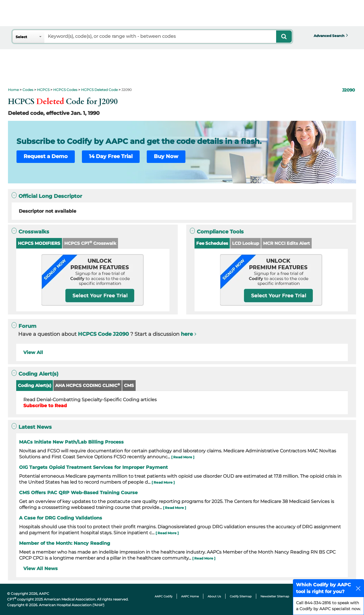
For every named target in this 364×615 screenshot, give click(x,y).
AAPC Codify (164, 596)
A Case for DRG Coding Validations (61, 518)
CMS (129, 385)
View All (33, 352)
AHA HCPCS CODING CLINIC (88, 385)
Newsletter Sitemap (275, 596)
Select (21, 37)
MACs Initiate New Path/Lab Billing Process (71, 442)
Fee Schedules (212, 243)
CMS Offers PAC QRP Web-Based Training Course (78, 493)
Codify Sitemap (241, 596)
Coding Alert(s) (35, 385)
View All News (41, 569)
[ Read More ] (183, 457)
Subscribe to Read (45, 406)
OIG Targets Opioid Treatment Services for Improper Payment (93, 467)
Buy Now (166, 156)
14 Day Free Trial (111, 156)
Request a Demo (46, 156)
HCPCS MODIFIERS (39, 243)
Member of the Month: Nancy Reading (65, 543)
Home (13, 90)
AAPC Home (190, 596)
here (187, 334)
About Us (214, 596)
